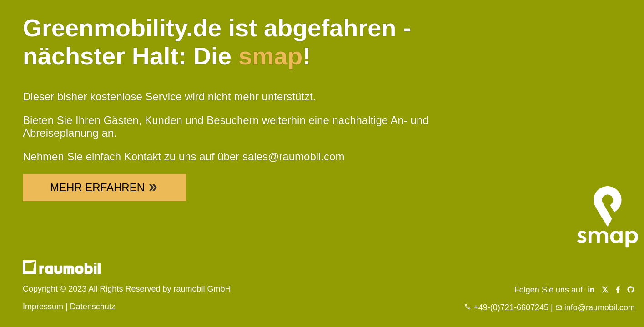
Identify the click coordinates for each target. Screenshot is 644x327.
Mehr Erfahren (104, 187)
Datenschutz (93, 307)
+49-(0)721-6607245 (511, 307)
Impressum (43, 307)
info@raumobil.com (600, 307)
